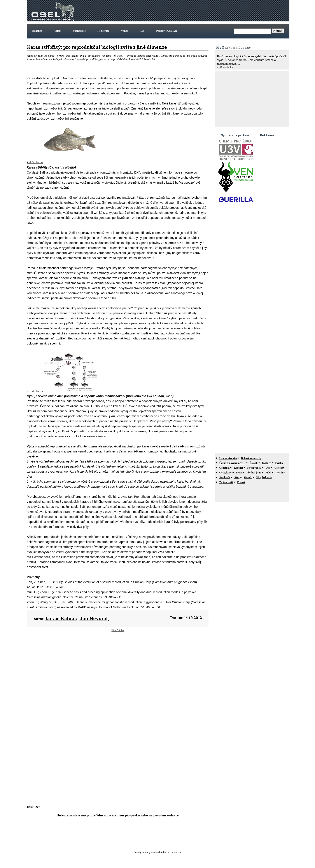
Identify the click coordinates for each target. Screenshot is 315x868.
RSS (142, 31)
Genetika (225, 468)
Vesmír (248, 477)
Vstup (125, 31)
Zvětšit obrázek (35, 162)
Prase (239, 473)
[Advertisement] (209, 11)
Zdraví (241, 482)
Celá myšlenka (225, 68)
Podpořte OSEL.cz (167, 31)
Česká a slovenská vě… (232, 463)
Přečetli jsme (254, 473)
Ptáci (268, 473)
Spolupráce (79, 31)
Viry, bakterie (264, 477)
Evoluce (267, 463)
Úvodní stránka (228, 458)
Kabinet (238, 468)
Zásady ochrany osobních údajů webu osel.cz (157, 852)
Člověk (254, 463)
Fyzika (279, 463)
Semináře (225, 477)
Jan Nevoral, (94, 618)
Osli (268, 468)
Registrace (103, 31)
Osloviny (279, 468)
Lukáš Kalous (61, 618)
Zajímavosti (226, 482)
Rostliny (280, 473)
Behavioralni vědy (251, 458)
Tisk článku (118, 630)
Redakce (37, 31)
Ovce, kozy (226, 473)
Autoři (58, 31)
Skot (237, 477)
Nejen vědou (254, 468)
